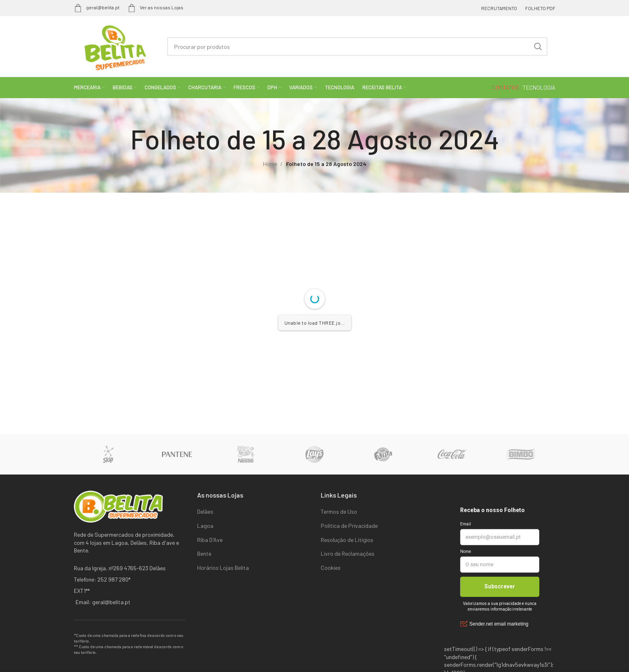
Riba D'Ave (210, 540)
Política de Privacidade (349, 526)
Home (270, 164)
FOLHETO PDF (540, 8)
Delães (205, 511)
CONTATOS (506, 87)
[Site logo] (113, 46)
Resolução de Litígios (347, 540)
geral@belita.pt (97, 7)
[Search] (357, 46)
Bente (204, 553)
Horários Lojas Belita (223, 568)
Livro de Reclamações (348, 553)
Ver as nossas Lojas (156, 7)
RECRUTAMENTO (499, 8)
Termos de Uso (339, 511)
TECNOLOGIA (539, 87)
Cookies (331, 568)
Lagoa (205, 526)
